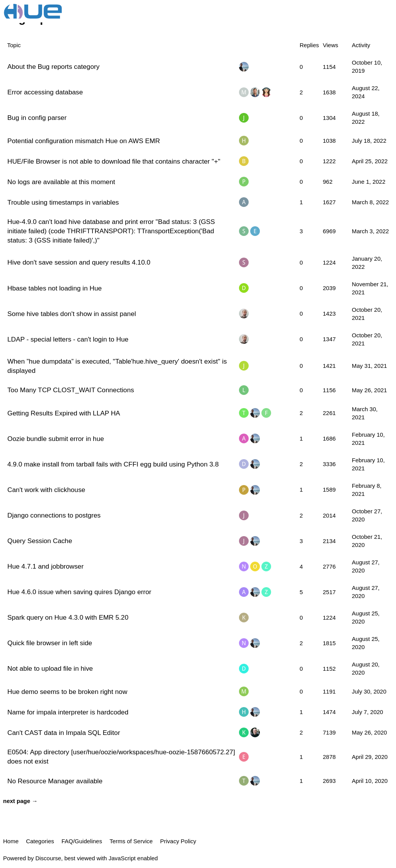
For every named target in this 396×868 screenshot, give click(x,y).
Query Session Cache (40, 541)
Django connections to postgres (54, 515)
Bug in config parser (37, 118)
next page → (20, 801)
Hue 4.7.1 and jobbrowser (45, 566)
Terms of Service (131, 841)
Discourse (48, 858)
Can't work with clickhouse (46, 490)
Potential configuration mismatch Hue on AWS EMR (84, 141)
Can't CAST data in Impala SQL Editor (64, 733)
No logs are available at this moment (61, 182)
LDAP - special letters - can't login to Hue (68, 339)
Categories (40, 841)
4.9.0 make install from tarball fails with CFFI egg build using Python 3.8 (113, 464)
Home (11, 841)
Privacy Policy (178, 841)
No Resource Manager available (55, 781)
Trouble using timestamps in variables (63, 202)
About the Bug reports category (53, 67)
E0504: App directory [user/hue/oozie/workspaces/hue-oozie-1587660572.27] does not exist (121, 757)
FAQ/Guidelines (82, 841)
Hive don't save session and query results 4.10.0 (79, 262)
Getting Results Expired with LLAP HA (64, 413)
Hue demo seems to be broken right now (67, 692)
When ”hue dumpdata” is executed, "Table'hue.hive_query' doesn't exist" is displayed (117, 366)
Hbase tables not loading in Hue (55, 288)
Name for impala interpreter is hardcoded (68, 712)
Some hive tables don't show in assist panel (72, 314)
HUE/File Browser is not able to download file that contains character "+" (114, 161)
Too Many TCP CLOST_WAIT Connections (71, 390)
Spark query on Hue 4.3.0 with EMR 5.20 (68, 617)
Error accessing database (45, 92)
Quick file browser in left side (50, 643)
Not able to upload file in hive (50, 668)
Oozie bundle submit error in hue (56, 439)
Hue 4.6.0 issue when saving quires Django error (79, 592)
